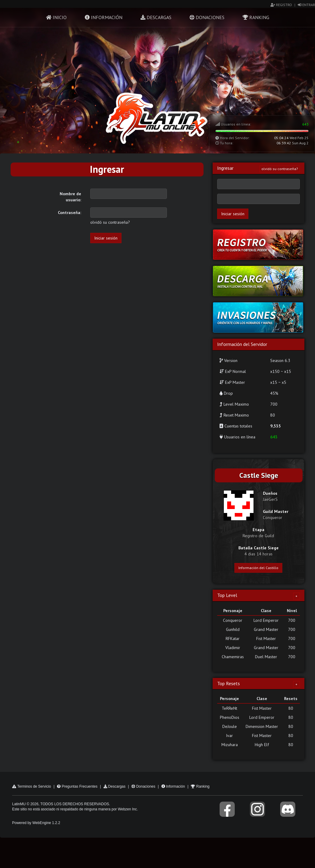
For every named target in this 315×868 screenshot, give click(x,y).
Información (104, 17)
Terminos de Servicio (32, 786)
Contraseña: (70, 213)
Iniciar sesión (106, 238)
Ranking (256, 17)
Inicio (56, 17)
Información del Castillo (258, 568)
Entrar (306, 5)
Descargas (156, 17)
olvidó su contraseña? (110, 222)
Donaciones (207, 17)
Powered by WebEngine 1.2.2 (36, 823)
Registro (281, 5)
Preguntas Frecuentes (77, 786)
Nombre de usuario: (70, 197)
